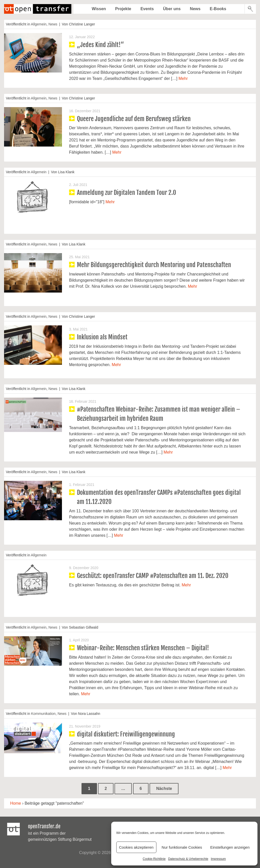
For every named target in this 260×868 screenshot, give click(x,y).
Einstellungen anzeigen (230, 847)
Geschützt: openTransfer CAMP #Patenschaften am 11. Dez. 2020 (153, 576)
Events (147, 9)
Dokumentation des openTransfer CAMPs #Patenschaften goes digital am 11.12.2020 (159, 497)
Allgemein (39, 24)
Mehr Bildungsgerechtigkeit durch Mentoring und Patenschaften (154, 265)
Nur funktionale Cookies (182, 847)
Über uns (172, 9)
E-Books (218, 9)
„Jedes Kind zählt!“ (100, 45)
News (195, 9)
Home (16, 803)
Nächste (164, 789)
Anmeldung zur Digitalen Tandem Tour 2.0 (126, 193)
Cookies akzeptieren (136, 847)
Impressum (218, 859)
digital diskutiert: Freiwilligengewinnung (126, 734)
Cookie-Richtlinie (154, 859)
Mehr (183, 78)
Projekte (123, 9)
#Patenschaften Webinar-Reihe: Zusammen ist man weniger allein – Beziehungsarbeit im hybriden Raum (159, 414)
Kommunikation (43, 714)
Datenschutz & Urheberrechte (188, 859)
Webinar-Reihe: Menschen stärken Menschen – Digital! (143, 648)
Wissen (99, 9)
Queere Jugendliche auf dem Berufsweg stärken (134, 119)
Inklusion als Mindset (102, 337)
